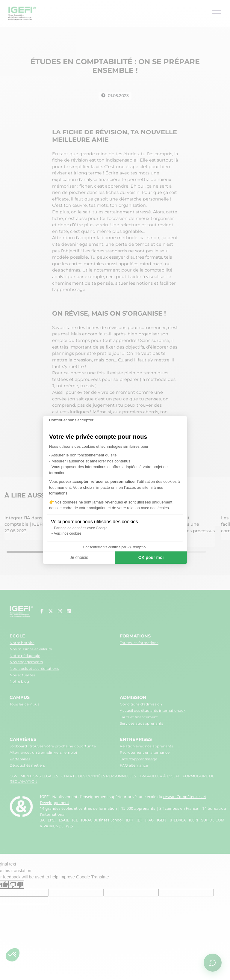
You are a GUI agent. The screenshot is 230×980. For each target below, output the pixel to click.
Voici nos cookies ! (69, 533)
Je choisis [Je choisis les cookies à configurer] (79, 557)
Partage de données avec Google (81, 528)
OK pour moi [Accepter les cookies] (151, 557)
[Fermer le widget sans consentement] (71, 420)
